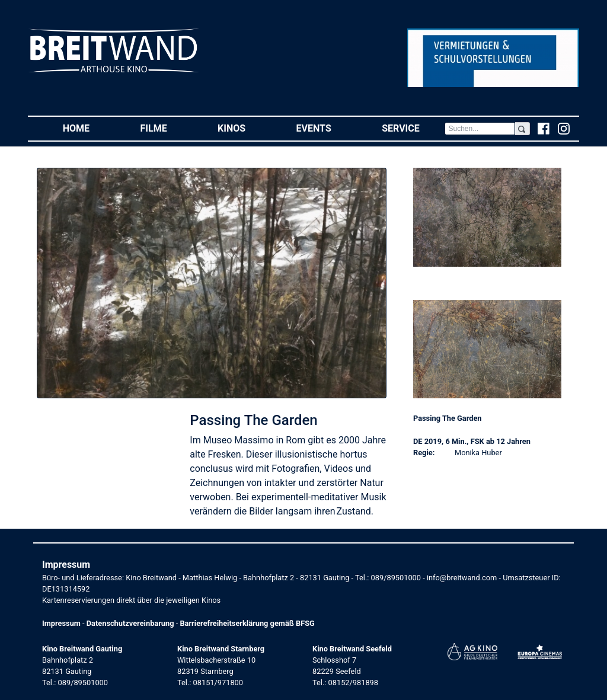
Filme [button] (167, 128)
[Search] (480, 129)
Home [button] (89, 128)
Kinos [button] (244, 128)
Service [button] (413, 128)
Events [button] (327, 128)
